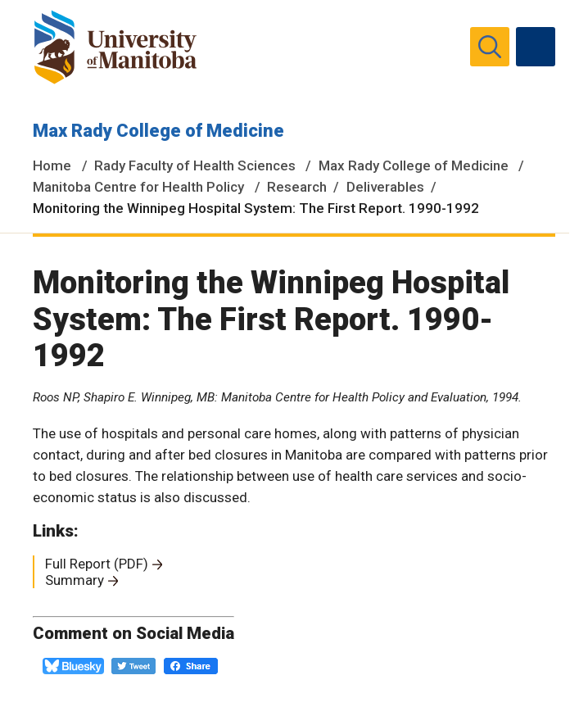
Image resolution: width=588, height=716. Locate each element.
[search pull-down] (490, 47)
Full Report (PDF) (97, 564)
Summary (75, 580)
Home (52, 165)
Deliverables (385, 187)
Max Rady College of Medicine (158, 131)
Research (297, 187)
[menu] (536, 47)
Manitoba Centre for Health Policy (138, 187)
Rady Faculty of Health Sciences (195, 165)
